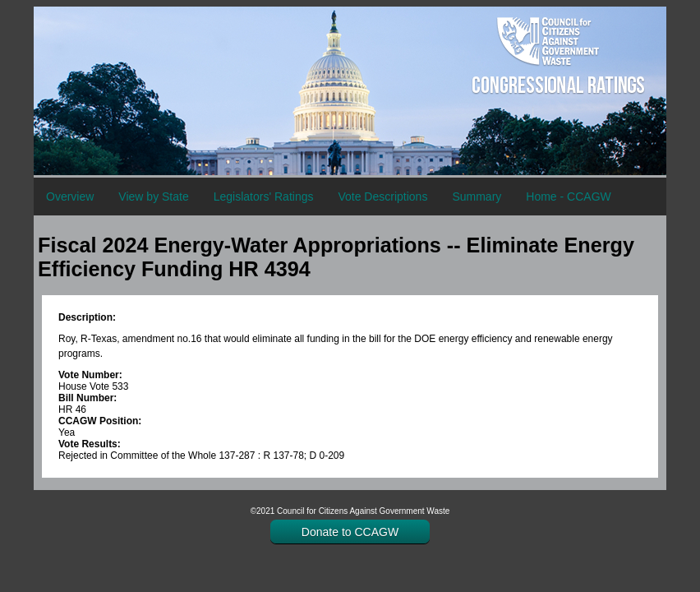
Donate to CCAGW (350, 532)
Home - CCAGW (568, 197)
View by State (153, 197)
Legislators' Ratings (264, 197)
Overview (70, 197)
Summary (477, 197)
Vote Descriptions (382, 197)
